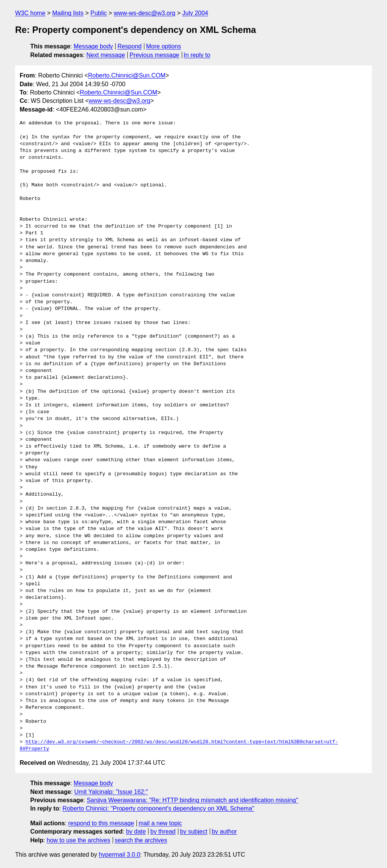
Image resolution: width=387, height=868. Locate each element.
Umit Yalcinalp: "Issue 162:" (111, 792)
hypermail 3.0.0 (119, 855)
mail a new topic (160, 823)
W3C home (30, 13)
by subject (193, 832)
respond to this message (101, 823)
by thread (163, 832)
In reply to (197, 55)
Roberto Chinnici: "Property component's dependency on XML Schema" (158, 808)
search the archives (141, 840)
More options (164, 46)
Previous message (155, 55)
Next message (106, 55)
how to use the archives (79, 840)
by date (136, 832)
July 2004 (195, 13)
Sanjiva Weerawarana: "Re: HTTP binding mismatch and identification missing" (192, 800)
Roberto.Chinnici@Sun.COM (127, 75)
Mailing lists (68, 13)
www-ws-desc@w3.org (145, 13)
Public (99, 13)
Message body (93, 46)
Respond (130, 46)
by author (224, 832)
